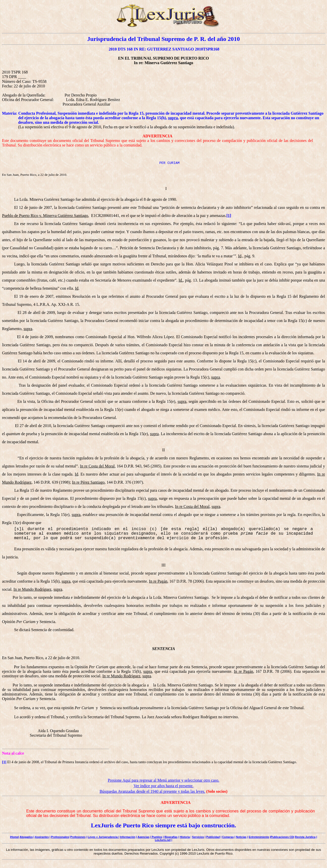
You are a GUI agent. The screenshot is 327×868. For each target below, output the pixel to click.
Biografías (171, 837)
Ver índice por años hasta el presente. (163, 786)
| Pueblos (156, 837)
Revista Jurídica (305, 837)
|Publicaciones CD (282, 837)
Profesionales (60, 837)
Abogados (26, 837)
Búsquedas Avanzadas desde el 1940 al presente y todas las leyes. (153, 791)
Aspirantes (42, 837)
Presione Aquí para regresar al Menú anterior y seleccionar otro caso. (163, 780)
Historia (185, 837)
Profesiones (78, 837)
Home (15, 837)
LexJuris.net (163, 840)
